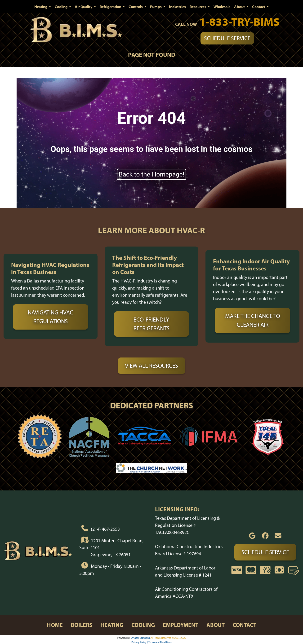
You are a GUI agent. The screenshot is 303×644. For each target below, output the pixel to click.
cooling (143, 625)
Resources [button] (198, 7)
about (216, 625)
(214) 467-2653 (105, 529)
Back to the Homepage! (152, 174)
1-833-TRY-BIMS (239, 22)
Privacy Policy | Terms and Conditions (151, 642)
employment (181, 625)
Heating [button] (41, 7)
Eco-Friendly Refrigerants (151, 324)
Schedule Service (227, 38)
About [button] (240, 7)
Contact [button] (259, 7)
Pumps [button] (156, 7)
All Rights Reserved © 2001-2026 (168, 638)
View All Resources (151, 366)
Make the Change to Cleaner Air (253, 320)
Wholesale (222, 7)
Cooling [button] (61, 7)
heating (112, 625)
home (55, 625)
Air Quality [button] (84, 7)
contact (245, 625)
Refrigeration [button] (111, 7)
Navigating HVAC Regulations (51, 317)
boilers (82, 625)
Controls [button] (136, 7)
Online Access (140, 638)
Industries (177, 7)
